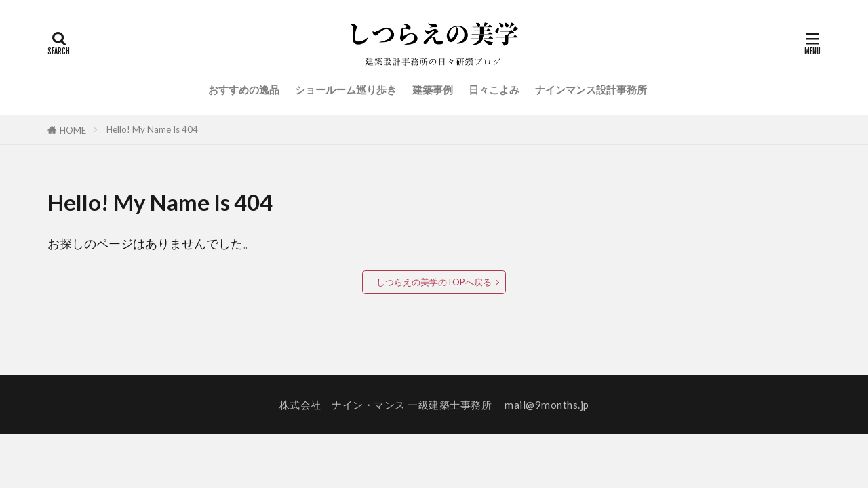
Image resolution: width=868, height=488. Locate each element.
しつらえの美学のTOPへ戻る (434, 282)
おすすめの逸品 (244, 89)
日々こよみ (494, 89)
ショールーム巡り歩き (346, 89)
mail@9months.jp (547, 405)
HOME (73, 130)
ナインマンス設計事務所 (591, 89)
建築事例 (433, 89)
